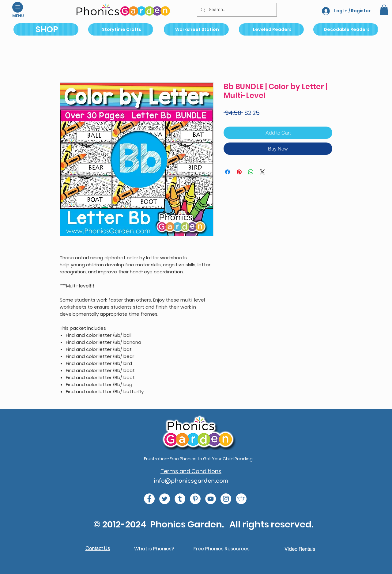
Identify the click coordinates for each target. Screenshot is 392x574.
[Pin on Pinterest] (239, 172)
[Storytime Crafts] (121, 29)
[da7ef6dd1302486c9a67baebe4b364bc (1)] (226, 499)
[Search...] (236, 10)
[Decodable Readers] (346, 29)
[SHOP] (46, 29)
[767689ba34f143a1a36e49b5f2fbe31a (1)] (195, 499)
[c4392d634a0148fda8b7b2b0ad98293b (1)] (165, 499)
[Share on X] (262, 172)
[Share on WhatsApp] (251, 172)
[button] (18, 7)
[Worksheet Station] (196, 29)
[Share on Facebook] (228, 172)
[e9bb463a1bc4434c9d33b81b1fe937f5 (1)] (211, 499)
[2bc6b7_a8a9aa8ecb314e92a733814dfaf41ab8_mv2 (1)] (241, 499)
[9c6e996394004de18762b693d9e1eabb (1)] (180, 499)
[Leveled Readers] (271, 29)
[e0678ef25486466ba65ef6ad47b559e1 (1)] (149, 499)
